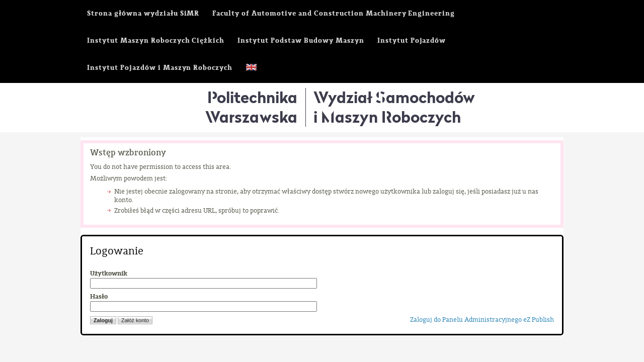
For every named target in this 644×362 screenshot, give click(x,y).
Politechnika (251, 107)
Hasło (99, 297)
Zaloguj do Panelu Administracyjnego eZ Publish (482, 320)
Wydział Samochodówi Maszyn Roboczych (394, 107)
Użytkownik (109, 274)
